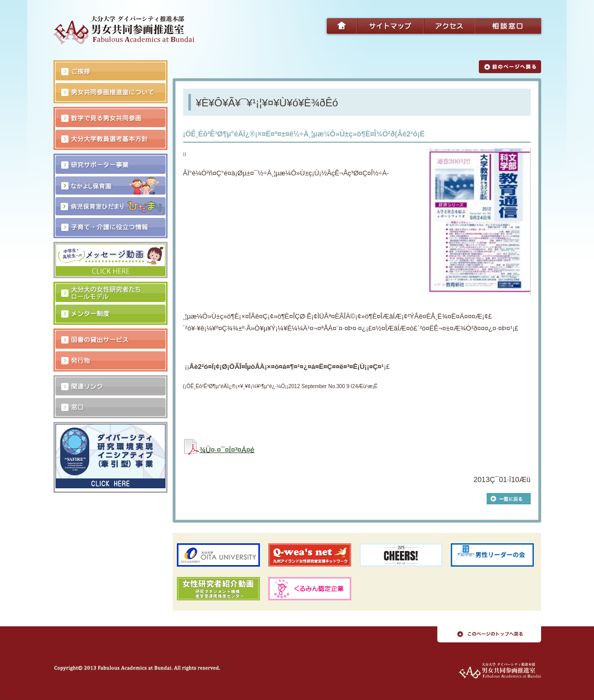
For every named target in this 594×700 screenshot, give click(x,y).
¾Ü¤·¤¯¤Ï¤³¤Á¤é (227, 449)
